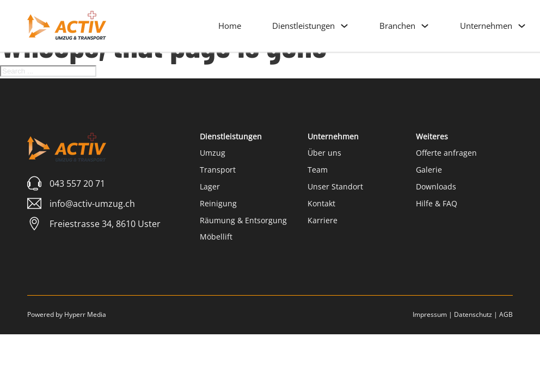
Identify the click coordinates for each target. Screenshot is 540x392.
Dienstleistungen (303, 26)
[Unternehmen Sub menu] (522, 26)
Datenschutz (473, 314)
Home (230, 26)
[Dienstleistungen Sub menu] (344, 26)
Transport (218, 170)
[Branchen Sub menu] (425, 26)
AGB (506, 314)
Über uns (324, 153)
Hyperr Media (85, 314)
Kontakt (321, 203)
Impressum (430, 314)
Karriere (323, 220)
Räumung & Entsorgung (243, 220)
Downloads (436, 186)
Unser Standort (335, 186)
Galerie (429, 170)
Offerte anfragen (446, 153)
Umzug (213, 153)
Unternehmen (486, 26)
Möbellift (216, 237)
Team (318, 170)
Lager (210, 186)
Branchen (397, 26)
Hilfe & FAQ (437, 203)
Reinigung (218, 203)
